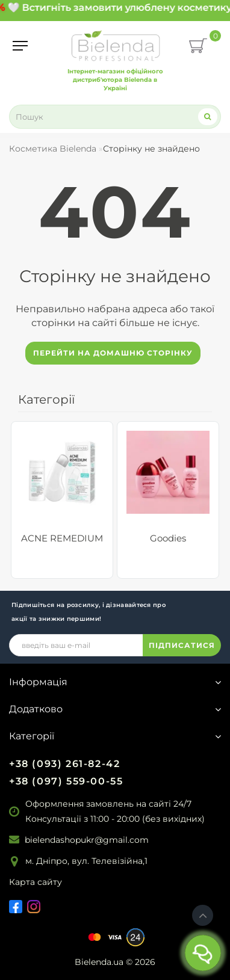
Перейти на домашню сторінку (113, 353)
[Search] (208, 116)
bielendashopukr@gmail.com (87, 840)
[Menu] (20, 46)
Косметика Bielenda (53, 149)
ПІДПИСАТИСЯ (182, 645)
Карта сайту (36, 882)
